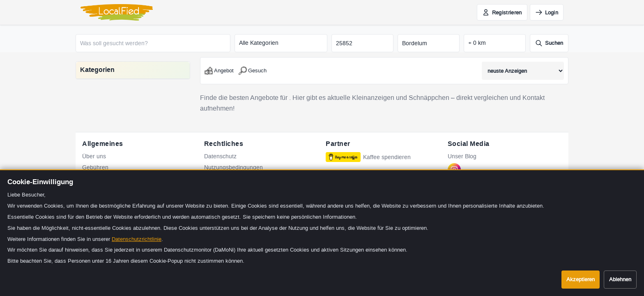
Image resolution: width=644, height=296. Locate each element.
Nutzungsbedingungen (233, 168)
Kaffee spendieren (368, 157)
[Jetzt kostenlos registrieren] (502, 12)
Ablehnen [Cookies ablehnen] (620, 279)
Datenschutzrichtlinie (137, 239)
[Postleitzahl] (362, 43)
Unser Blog (462, 156)
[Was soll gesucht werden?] (153, 43)
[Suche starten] (549, 43)
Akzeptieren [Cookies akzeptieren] (581, 279)
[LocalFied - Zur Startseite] (117, 12)
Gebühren (95, 168)
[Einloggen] (547, 12)
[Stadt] (429, 43)
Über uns (94, 156)
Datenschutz (220, 156)
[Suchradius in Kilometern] (495, 43)
